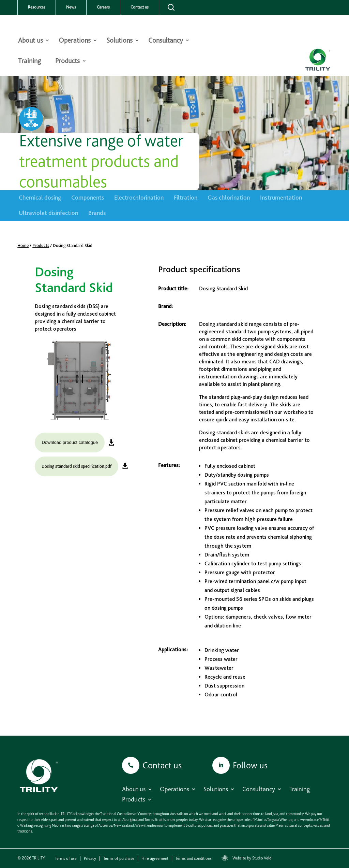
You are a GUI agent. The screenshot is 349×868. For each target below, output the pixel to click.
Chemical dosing (40, 197)
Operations (75, 41)
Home (23, 245)
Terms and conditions (194, 858)
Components (88, 197)
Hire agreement (155, 858)
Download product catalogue (70, 442)
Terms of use (66, 858)
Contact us (140, 7)
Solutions (119, 41)
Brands (97, 213)
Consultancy (166, 41)
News (71, 7)
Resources (37, 7)
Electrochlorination (139, 197)
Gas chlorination (229, 197)
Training (29, 62)
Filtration (186, 197)
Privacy (90, 858)
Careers (103, 7)
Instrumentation (281, 197)
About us (31, 41)
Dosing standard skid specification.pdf (77, 466)
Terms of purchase (119, 858)
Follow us (250, 765)
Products (67, 62)
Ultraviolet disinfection (48, 213)
